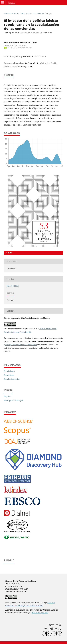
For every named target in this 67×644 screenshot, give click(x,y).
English (8, 396)
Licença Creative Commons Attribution (21, 345)
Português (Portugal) (14, 400)
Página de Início (12, 13)
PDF (10, 253)
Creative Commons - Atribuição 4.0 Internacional (30, 604)
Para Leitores (9, 371)
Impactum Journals (40, 612)
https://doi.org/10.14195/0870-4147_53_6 (27, 57)
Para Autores (9, 375)
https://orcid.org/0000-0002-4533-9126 (20, 48)
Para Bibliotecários (12, 379)
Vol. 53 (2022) (38, 13)
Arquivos (26, 13)
